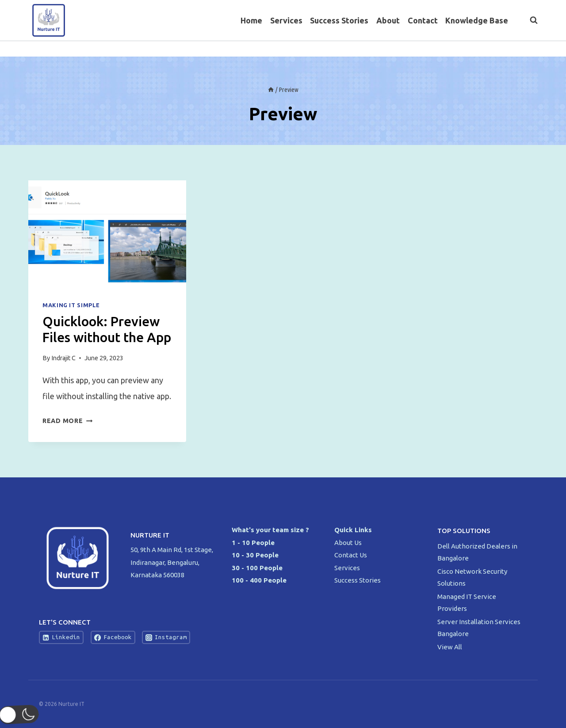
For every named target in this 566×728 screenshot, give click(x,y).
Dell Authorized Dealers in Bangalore (477, 552)
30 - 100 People (257, 568)
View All (450, 647)
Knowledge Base (477, 20)
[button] (23, 715)
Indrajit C (63, 358)
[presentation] (107, 233)
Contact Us (351, 555)
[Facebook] (495, 49)
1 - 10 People (253, 543)
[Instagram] (530, 49)
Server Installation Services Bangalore (479, 628)
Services (286, 20)
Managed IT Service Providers (467, 602)
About (388, 20)
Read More (67, 421)
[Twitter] (513, 49)
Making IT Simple (71, 305)
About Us (348, 543)
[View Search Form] (529, 20)
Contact (423, 20)
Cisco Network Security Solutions (472, 577)
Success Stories (339, 20)
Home (251, 20)
